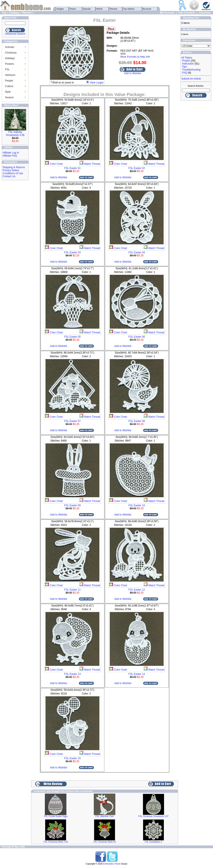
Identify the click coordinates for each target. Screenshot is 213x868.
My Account (167, 13)
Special (87, 9)
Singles (60, 9)
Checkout (205, 13)
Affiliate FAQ (10, 156)
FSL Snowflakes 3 (153, 842)
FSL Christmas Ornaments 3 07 (153, 816)
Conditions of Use (13, 173)
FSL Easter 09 (72, 505)
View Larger (97, 83)
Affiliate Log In (11, 153)
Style (8, 92)
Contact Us (9, 176)
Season (9, 97)
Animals (10, 47)
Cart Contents (187, 13)
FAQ (185, 73)
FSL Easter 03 (72, 252)
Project (186, 61)
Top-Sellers (129, 9)
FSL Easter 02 (137, 168)
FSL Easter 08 (137, 421)
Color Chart (56, 164)
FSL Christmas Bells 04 (105, 842)
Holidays (10, 58)
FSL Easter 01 (72, 168)
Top (4, 13)
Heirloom (10, 75)
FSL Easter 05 (72, 337)
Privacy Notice (11, 170)
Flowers (9, 64)
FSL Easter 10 (137, 505)
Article (99, 9)
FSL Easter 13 (72, 674)
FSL (7, 69)
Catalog (14, 13)
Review (114, 9)
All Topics (187, 58)
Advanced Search (15, 34)
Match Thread (92, 164)
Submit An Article (191, 79)
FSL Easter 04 (137, 252)
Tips (184, 67)
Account (147, 9)
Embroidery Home (112, 864)
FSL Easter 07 (72, 421)
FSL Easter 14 (137, 674)
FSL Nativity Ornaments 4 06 (15, 134)
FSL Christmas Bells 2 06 (56, 842)
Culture (9, 86)
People (9, 81)
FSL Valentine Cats (104, 816)
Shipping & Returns (14, 167)
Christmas (11, 53)
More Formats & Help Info (135, 57)
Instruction (188, 64)
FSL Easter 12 (137, 590)
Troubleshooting (191, 70)
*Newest (26, 13)
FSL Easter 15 (72, 758)
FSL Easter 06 (137, 337)
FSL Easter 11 (72, 590)
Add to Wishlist (132, 73)
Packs (73, 9)
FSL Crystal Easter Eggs (56, 816)
